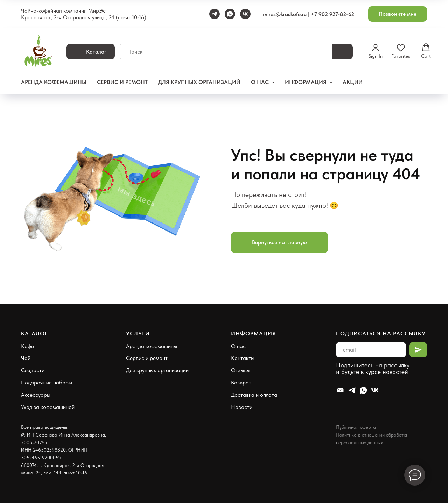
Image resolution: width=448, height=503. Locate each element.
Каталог (34, 334)
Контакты (243, 358)
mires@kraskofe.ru (285, 14)
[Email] (340, 390)
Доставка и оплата (254, 395)
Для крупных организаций (199, 82)
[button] (398, 14)
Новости (242, 407)
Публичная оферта (356, 427)
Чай (26, 358)
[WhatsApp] (230, 14)
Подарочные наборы (47, 382)
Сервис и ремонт (122, 82)
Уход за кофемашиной (48, 407)
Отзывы (241, 370)
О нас (238, 346)
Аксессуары (36, 395)
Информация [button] (306, 82)
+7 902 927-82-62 (332, 14)
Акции (353, 82)
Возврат (241, 382)
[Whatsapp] (363, 390)
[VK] (245, 14)
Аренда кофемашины (54, 82)
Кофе (27, 346)
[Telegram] (215, 14)
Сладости (33, 370)
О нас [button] (261, 82)
